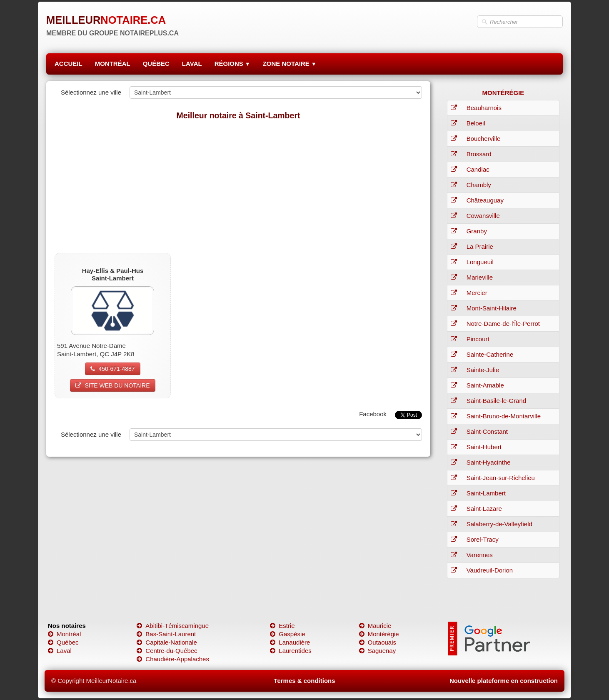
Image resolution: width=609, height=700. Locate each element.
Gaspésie (287, 634)
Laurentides (291, 651)
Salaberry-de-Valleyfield (499, 524)
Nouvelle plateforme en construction (504, 681)
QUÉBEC (156, 64)
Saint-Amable (485, 385)
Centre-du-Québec (167, 651)
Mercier (477, 293)
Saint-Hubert (484, 447)
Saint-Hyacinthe (489, 462)
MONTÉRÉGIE (503, 93)
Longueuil (480, 262)
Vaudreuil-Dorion (490, 570)
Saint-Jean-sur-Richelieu (501, 478)
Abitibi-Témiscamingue (173, 626)
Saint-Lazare (484, 509)
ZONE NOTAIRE (290, 64)
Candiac (478, 169)
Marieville (480, 277)
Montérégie (379, 634)
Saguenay (378, 651)
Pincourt (478, 339)
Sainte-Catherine (490, 354)
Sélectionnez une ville (91, 92)
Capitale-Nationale (167, 642)
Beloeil (476, 123)
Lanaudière (290, 642)
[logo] (112, 23)
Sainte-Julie (483, 370)
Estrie (282, 626)
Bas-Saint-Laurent (166, 634)
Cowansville (483, 216)
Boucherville (484, 139)
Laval (60, 651)
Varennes (480, 555)
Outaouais (378, 642)
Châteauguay (485, 200)
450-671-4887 (112, 369)
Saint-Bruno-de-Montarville (504, 416)
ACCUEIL (69, 64)
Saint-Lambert (486, 493)
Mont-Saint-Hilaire (492, 308)
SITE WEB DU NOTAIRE (112, 385)
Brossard (479, 154)
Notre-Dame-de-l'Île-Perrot (503, 324)
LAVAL (192, 64)
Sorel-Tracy (483, 539)
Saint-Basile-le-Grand (496, 401)
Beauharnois (484, 108)
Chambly (479, 185)
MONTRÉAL (113, 64)
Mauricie (375, 626)
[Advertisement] (238, 186)
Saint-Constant (487, 431)
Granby (477, 231)
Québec (63, 642)
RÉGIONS (232, 64)
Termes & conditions (304, 681)
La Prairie (480, 246)
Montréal (64, 634)
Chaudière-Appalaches (173, 659)
